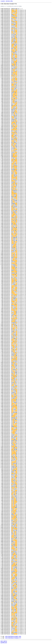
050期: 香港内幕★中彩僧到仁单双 (13, 637)
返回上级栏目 (4, 641)
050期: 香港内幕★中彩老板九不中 (13, 638)
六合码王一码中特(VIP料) (7, 1)
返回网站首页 (4, 643)
